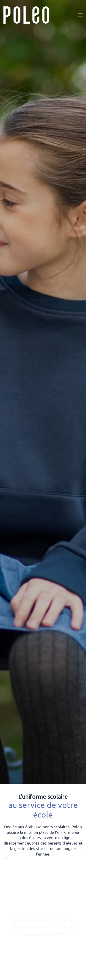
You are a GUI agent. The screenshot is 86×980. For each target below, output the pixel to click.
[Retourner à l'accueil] (26, 15)
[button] (80, 15)
